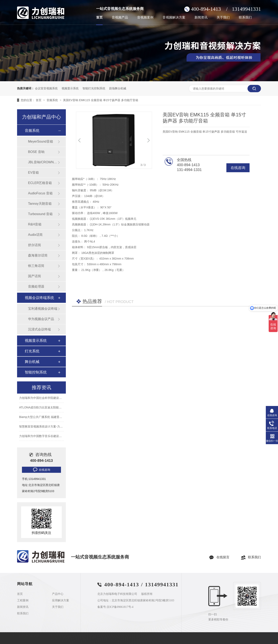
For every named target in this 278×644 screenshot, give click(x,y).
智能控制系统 (36, 372)
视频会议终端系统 (39, 298)
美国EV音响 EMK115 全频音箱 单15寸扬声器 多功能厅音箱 (101, 100)
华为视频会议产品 (41, 319)
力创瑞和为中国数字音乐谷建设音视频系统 (46, 437)
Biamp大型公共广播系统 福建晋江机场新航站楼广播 (52, 418)
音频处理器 (36, 286)
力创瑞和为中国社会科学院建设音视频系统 (46, 398)
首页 (99, 17)
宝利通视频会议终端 (43, 309)
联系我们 (245, 17)
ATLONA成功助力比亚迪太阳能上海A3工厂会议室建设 (53, 408)
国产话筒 (35, 276)
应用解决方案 (61, 601)
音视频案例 (145, 17)
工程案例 (23, 601)
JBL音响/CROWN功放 (43, 162)
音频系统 (53, 100)
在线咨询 (238, 168)
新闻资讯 (201, 17)
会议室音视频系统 (46, 88)
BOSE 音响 (36, 152)
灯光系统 (32, 351)
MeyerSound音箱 (41, 141)
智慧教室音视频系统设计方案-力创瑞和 (44, 427)
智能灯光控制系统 (94, 88)
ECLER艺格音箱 (40, 183)
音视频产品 (120, 17)
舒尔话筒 (35, 245)
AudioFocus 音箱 (40, 193)
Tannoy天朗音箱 (40, 204)
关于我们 (223, 17)
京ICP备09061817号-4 (120, 607)
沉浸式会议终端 (39, 329)
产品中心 (58, 594)
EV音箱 (33, 173)
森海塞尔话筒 (38, 255)
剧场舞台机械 (118, 88)
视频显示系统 (70, 88)
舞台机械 (32, 362)
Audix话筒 (35, 235)
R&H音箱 (35, 224)
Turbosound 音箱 (40, 214)
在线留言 (223, 557)
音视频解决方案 (174, 17)
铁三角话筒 (36, 266)
